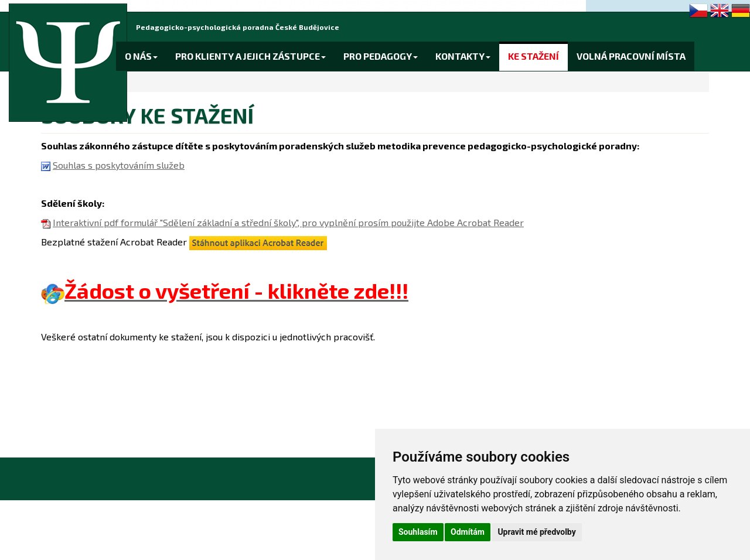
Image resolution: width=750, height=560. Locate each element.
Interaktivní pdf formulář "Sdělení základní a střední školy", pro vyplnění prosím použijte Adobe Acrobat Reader (288, 222)
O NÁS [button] (141, 56)
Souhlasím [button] (418, 532)
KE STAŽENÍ (533, 56)
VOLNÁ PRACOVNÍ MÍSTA (631, 56)
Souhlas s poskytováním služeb (119, 165)
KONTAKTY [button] (463, 56)
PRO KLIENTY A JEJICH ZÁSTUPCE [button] (250, 56)
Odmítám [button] (468, 532)
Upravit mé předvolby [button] (536, 532)
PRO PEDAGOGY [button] (381, 56)
